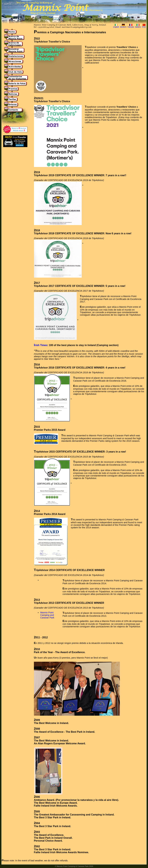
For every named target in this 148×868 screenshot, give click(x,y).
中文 (144, 27)
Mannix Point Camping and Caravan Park (47, 615)
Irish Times (41, 345)
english (116, 27)
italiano (138, 27)
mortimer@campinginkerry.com (77, 27)
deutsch (123, 27)
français (131, 27)
